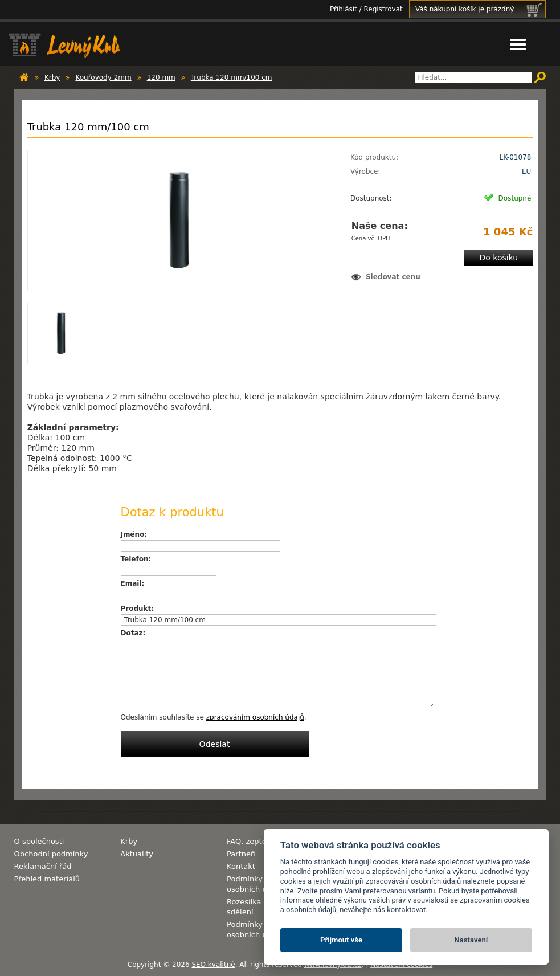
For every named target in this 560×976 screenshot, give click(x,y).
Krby (52, 77)
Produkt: (138, 609)
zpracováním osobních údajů (255, 717)
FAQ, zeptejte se (257, 841)
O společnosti (39, 841)
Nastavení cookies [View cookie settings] (401, 965)
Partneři (241, 854)
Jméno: (134, 534)
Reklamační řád (43, 866)
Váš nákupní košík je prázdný (480, 9)
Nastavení (471, 940)
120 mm (161, 77)
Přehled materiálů (47, 879)
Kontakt (241, 866)
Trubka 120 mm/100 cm (232, 77)
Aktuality (137, 854)
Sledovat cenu (393, 277)
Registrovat (383, 9)
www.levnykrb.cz (333, 965)
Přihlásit (344, 9)
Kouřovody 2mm (103, 77)
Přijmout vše (341, 940)
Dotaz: (133, 633)
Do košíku (498, 258)
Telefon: (136, 559)
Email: (133, 583)
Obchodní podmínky (51, 854)
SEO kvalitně (213, 965)
